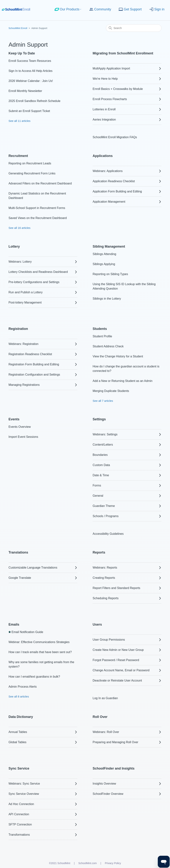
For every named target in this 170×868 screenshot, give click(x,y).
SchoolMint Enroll (18, 28)
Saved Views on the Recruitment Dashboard (38, 218)
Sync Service (19, 768)
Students (100, 329)
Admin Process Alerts (23, 687)
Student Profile (102, 336)
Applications (103, 156)
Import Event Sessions (23, 437)
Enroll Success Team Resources (30, 61)
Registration (18, 329)
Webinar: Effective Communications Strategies (39, 642)
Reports (99, 552)
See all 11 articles (19, 121)
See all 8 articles (19, 696)
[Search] (134, 28)
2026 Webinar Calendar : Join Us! (31, 81)
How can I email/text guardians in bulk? (34, 677)
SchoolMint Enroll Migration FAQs (115, 137)
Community (100, 9)
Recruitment (18, 156)
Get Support (130, 9)
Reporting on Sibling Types (110, 274)
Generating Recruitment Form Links (32, 173)
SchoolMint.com (88, 863)
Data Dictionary (21, 717)
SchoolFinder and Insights (114, 768)
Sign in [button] (157, 9)
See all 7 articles (103, 401)
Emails (14, 624)
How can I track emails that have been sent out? (40, 652)
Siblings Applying (104, 264)
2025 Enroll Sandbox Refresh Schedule (34, 101)
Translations (18, 552)
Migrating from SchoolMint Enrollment (123, 53)
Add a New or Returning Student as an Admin (122, 381)
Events (14, 419)
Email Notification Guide (27, 632)
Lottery (14, 246)
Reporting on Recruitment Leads (30, 163)
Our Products (68, 9)
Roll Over (100, 717)
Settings (99, 419)
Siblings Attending (104, 254)
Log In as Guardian (105, 698)
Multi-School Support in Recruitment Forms (37, 208)
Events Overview (20, 427)
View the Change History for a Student (118, 356)
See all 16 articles (19, 228)
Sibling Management (109, 246)
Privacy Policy (113, 863)
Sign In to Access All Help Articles (30, 71)
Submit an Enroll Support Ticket (29, 111)
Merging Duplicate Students (111, 391)
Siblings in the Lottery (107, 299)
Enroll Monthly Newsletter (25, 91)
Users (97, 624)
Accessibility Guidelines (108, 534)
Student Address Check (108, 346)
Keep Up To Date (22, 53)
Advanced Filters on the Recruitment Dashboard (40, 183)
